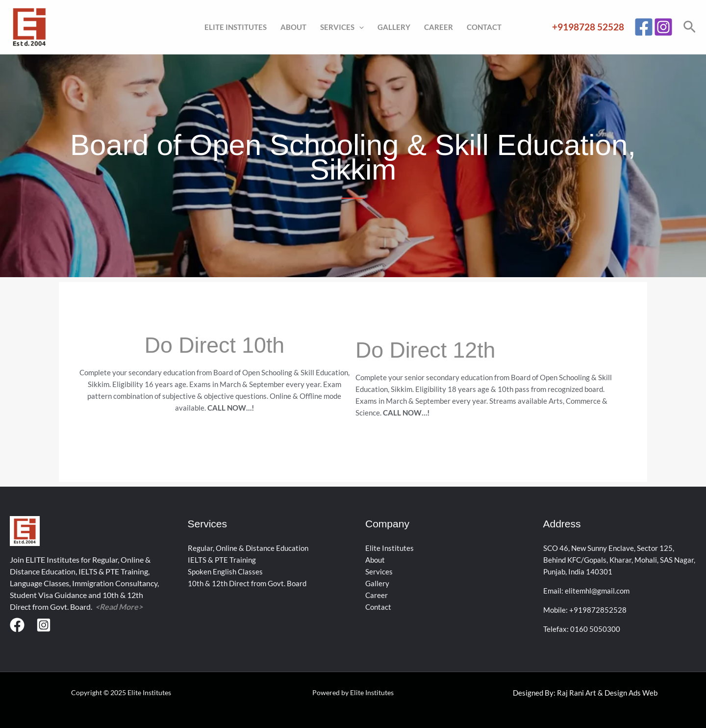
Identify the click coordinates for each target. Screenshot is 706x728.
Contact (484, 27)
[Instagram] (663, 27)
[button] (690, 27)
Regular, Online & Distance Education (248, 548)
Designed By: (535, 693)
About (293, 27)
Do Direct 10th (214, 345)
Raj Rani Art (577, 693)
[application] (359, 27)
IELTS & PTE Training (222, 560)
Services (342, 27)
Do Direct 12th (431, 350)
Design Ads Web (631, 693)
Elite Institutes (236, 27)
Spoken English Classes (225, 572)
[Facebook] (644, 27)
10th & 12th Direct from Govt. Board (247, 583)
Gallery (394, 27)
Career (439, 27)
